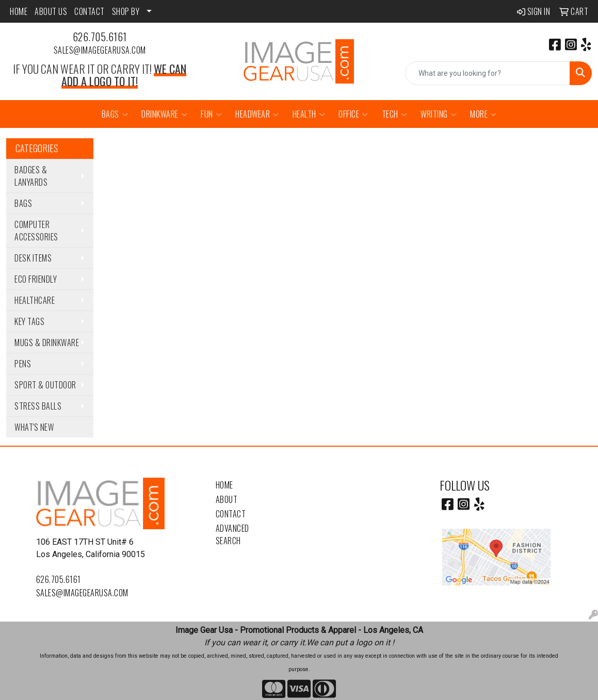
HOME (19, 11)
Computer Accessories (36, 231)
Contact (231, 514)
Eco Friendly (36, 279)
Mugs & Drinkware (47, 343)
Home (224, 485)
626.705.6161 (100, 37)
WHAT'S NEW (34, 427)
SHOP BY (126, 11)
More (483, 114)
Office (353, 114)
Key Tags (29, 321)
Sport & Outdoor (45, 385)
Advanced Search (232, 534)
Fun (211, 114)
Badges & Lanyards (31, 176)
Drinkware (164, 114)
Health (309, 114)
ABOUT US (51, 11)
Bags (115, 114)
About (227, 499)
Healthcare (35, 300)
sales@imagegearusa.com (100, 50)
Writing (439, 114)
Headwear (257, 114)
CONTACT (90, 11)
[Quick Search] (488, 73)
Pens (23, 364)
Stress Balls (38, 406)
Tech (395, 114)
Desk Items (33, 258)
